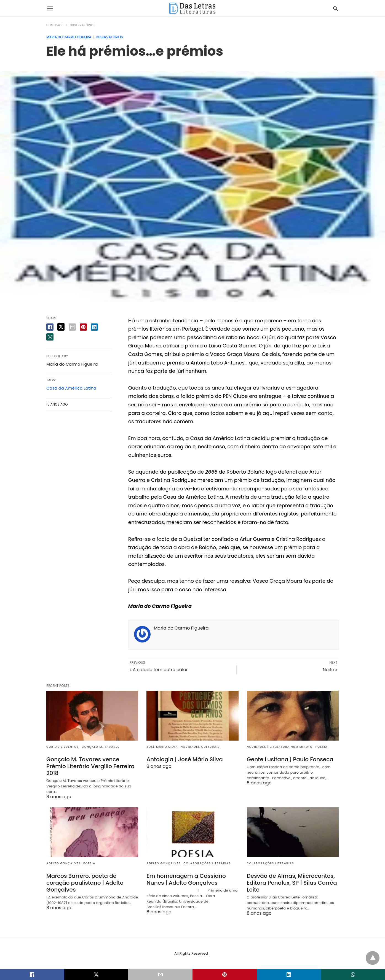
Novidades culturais (200, 747)
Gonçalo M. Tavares (101, 747)
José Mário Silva (162, 747)
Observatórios (83, 25)
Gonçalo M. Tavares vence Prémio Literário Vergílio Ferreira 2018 (90, 766)
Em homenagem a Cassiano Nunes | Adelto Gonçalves (186, 879)
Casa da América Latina (71, 388)
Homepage (55, 25)
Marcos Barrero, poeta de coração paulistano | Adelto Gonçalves (85, 883)
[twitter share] (61, 327)
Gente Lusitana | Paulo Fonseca (290, 759)
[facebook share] (50, 327)
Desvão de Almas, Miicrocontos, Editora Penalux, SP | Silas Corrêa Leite (292, 883)
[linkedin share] (94, 327)
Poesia (322, 747)
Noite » (330, 670)
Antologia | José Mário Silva (185, 759)
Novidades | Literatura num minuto (280, 747)
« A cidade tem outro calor (159, 670)
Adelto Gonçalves (63, 863)
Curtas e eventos (63, 747)
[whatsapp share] (50, 337)
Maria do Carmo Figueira (69, 37)
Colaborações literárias (207, 863)
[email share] (72, 327)
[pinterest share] (83, 327)
